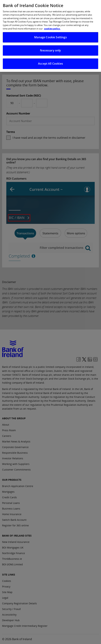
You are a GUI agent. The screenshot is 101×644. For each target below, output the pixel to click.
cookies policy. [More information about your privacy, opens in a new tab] (52, 25)
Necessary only (50, 47)
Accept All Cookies (50, 61)
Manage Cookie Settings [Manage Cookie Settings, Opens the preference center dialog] (50, 34)
